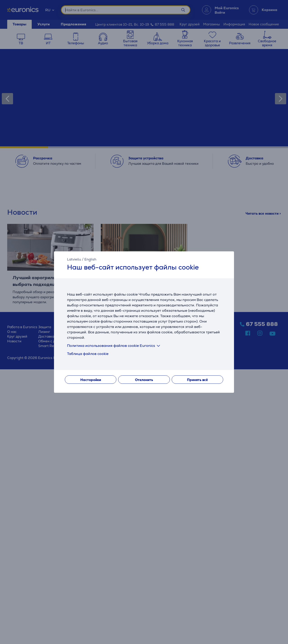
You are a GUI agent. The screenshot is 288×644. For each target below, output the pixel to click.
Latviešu (74, 259)
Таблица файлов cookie (88, 354)
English (90, 259)
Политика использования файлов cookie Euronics (114, 346)
